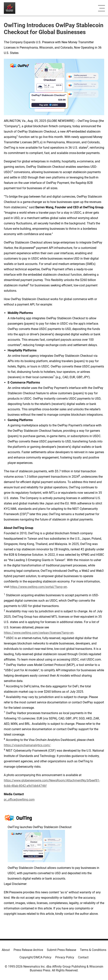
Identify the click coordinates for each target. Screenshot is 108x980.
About (6, 950)
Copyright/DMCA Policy (35, 957)
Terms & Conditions (93, 950)
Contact (83, 957)
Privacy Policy (65, 957)
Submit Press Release (61, 950)
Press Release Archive (28, 950)
